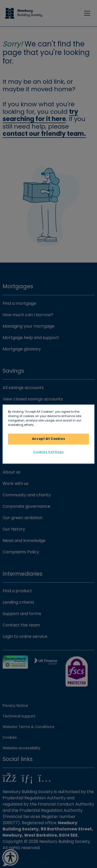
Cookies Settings (48, 452)
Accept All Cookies (48, 439)
